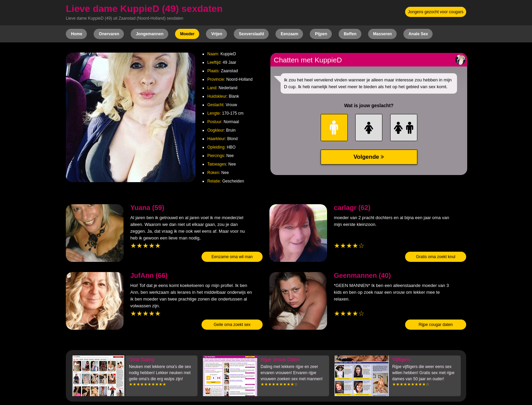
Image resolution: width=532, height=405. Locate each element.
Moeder (187, 34)
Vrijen (217, 34)
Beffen (350, 34)
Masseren (383, 34)
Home (77, 34)
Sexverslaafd (251, 34)
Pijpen (321, 34)
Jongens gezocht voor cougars (435, 12)
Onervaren (109, 34)
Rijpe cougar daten (436, 325)
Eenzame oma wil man (232, 257)
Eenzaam (289, 34)
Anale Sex (418, 34)
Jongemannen (149, 34)
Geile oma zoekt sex (232, 325)
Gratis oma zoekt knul (436, 257)
